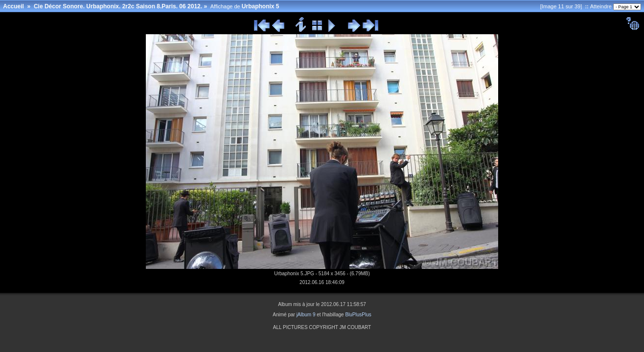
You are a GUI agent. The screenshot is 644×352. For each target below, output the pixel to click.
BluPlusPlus (358, 315)
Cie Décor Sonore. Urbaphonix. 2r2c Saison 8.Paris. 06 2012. (118, 6)
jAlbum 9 (306, 315)
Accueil (13, 6)
